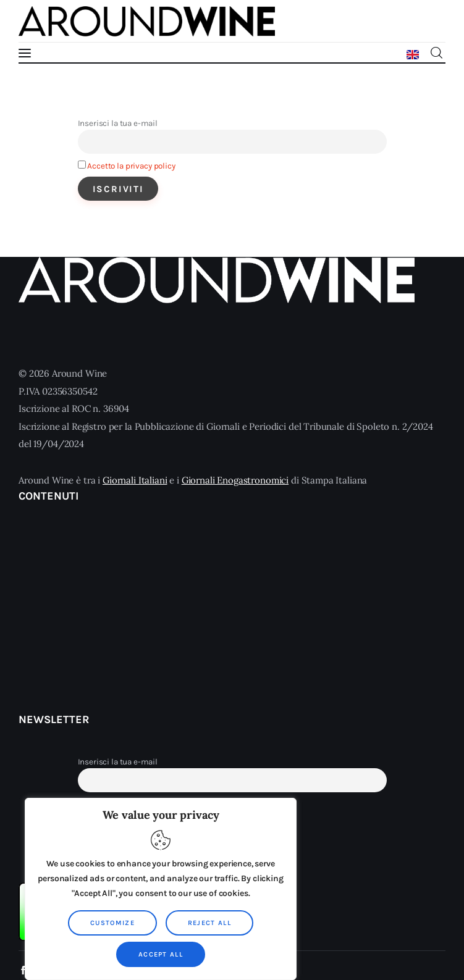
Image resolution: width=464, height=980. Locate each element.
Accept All (161, 954)
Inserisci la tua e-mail (118, 123)
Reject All (209, 923)
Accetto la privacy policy (131, 166)
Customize (112, 923)
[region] (161, 889)
